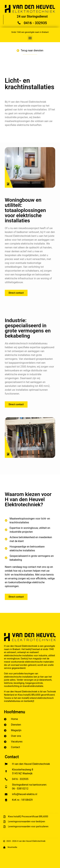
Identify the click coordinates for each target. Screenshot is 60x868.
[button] (30, 38)
